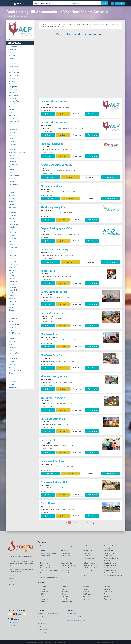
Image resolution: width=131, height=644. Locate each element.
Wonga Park (13, 347)
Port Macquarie (67, 601)
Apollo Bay (12, 299)
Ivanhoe (11, 250)
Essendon (12, 362)
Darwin (64, 589)
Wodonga (12, 241)
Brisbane (86, 587)
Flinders (11, 330)
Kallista (11, 187)
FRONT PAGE (13, 626)
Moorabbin (12, 132)
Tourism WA (108, 568)
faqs (45, 630)
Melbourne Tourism (89, 563)
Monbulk (11, 339)
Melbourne (12, 150)
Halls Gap (12, 155)
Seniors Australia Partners (76, 620)
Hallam (11, 190)
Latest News (42, 623)
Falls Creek (12, 144)
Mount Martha (13, 121)
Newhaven (12, 58)
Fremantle (44, 599)
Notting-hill (24, 16)
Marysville (12, 61)
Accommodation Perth (112, 573)
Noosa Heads (108, 592)
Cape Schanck (13, 75)
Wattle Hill (12, 327)
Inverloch (12, 195)
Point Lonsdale (14, 72)
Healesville (12, 178)
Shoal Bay (65, 596)
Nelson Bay (45, 592)
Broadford (12, 135)
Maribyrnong (13, 55)
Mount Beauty (13, 224)
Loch (10, 253)
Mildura (11, 204)
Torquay (11, 198)
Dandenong (12, 281)
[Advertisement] (80, 68)
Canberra (107, 589)
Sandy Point (12, 227)
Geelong (11, 78)
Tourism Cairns (45, 565)
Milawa (11, 170)
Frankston (12, 213)
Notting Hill (12, 98)
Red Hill (11, 356)
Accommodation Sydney (69, 573)
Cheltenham (12, 270)
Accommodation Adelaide (49, 578)
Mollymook (87, 599)
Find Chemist (87, 553)
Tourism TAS (44, 563)
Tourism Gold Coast (47, 568)
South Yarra (12, 47)
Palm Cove (107, 599)
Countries (11, 575)
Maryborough (13, 230)
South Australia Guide (90, 568)
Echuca (11, 310)
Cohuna (11, 138)
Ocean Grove (13, 215)
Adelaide (107, 587)
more (92, 523)
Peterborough (13, 264)
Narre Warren (13, 387)
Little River (12, 267)
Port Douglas (87, 594)
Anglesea (12, 115)
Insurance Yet (87, 551)
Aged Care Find (109, 553)
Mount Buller (13, 64)
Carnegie (12, 278)
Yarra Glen (12, 221)
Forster (106, 594)
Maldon (11, 313)
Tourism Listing (45, 546)
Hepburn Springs (14, 127)
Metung (11, 296)
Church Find (65, 551)
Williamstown (13, 167)
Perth (43, 589)
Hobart (85, 589)
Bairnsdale (12, 207)
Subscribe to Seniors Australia (48, 617)
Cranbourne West (14, 370)
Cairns (64, 594)
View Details (92, 114)
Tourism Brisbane (110, 563)
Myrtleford (12, 273)
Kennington (12, 84)
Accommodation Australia (49, 553)
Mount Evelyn (13, 290)
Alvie (10, 107)
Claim (63, 114)
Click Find (86, 546)
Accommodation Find (68, 568)
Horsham (11, 350)
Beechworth (13, 92)
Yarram (11, 304)
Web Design (42, 626)
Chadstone (12, 49)
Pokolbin (44, 601)
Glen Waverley (13, 67)
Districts (11, 584)
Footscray (12, 238)
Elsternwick (12, 364)
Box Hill (11, 52)
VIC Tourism (65, 570)
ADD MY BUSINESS (15, 623)
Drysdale (12, 382)
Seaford (11, 201)
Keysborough (13, 164)
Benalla (11, 276)
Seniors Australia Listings (105, 642)
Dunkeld (11, 193)
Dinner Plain (13, 89)
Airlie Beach (66, 599)
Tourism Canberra (110, 570)
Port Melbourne (14, 333)
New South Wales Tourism (49, 570)
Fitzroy (11, 173)
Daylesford (12, 284)
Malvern (11, 376)
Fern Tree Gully (14, 336)
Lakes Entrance (14, 175)
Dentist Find (66, 556)
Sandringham (13, 95)
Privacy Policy (42, 633)
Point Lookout (88, 596)
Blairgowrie (12, 87)
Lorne (10, 69)
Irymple (11, 379)
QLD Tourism (87, 570)
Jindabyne (86, 592)
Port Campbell (13, 158)
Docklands (12, 141)
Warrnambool (13, 184)
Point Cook (12, 256)
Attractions (108, 556)
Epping (11, 112)
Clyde (10, 373)
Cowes (11, 147)
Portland (11, 210)
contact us (55, 614)
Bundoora (12, 110)
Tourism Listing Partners (70, 546)
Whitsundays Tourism (69, 565)
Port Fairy (12, 161)
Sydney (43, 587)
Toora (10, 258)
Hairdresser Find (46, 556)
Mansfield (12, 104)
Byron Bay (65, 592)
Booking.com (11, 40)
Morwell (11, 307)
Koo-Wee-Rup (13, 101)
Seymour (11, 384)
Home (10, 16)
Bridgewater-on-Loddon (17, 152)
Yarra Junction (13, 353)
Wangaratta (13, 118)
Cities (16, 16)
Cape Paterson (13, 301)
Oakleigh (11, 236)
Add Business (120, 3)
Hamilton (12, 293)
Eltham (11, 321)
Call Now (77, 114)
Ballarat (11, 218)
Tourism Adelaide (110, 565)
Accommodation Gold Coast (114, 575)
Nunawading (13, 319)
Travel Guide (66, 553)
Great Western (14, 359)
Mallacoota (12, 233)
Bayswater (12, 181)
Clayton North (13, 324)
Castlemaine (13, 130)
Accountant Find (110, 551)
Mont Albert (13, 341)
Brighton (11, 344)
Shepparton (12, 247)
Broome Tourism (67, 563)
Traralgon (12, 261)
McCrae (11, 367)
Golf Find (43, 551)
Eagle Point (12, 316)
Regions (11, 579)
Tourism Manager (46, 573)
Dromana (12, 81)
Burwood (12, 124)
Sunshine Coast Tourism (91, 565)
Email (48, 114)
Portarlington (13, 244)
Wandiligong (13, 287)
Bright (43, 594)
